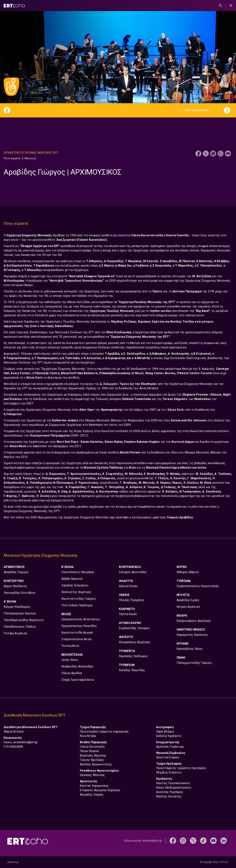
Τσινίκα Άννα (70, 646)
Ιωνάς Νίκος (70, 660)
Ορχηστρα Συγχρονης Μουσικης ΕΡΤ (31, 153)
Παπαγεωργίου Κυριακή (20, 613)
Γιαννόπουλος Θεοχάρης (78, 572)
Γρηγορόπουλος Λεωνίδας (79, 626)
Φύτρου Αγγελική (188, 607)
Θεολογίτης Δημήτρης (77, 592)
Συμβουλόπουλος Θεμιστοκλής (198, 586)
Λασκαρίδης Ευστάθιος (20, 593)
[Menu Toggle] (231, 6)
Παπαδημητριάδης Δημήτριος (24, 620)
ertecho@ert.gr (152, 841)
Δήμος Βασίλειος (15, 586)
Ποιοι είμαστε (12, 158)
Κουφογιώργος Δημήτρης (194, 621)
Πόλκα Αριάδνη (72, 673)
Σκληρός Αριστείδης (133, 572)
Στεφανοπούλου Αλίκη (77, 639)
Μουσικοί (31, 158)
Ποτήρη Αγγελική (15, 633)
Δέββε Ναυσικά (72, 579)
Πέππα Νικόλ (128, 614)
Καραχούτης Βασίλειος (192, 635)
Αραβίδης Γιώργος (16, 572)
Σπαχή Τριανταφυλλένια (78, 680)
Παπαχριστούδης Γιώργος (194, 663)
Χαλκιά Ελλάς (128, 586)
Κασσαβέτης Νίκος (190, 649)
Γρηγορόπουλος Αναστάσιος (81, 619)
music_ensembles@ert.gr (21, 742)
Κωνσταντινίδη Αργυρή (77, 633)
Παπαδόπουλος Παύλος (20, 627)
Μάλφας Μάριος (188, 572)
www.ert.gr (13, 862)
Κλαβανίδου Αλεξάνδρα (77, 666)
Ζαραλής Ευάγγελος (75, 585)
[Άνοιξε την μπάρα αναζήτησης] (220, 6)
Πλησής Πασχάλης (132, 600)
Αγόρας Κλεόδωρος (17, 607)
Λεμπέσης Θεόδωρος (133, 656)
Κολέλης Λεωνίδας (132, 670)
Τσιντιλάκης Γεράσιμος (77, 605)
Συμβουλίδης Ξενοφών (134, 628)
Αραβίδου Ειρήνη (188, 600)
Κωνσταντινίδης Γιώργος (79, 599)
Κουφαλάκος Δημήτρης (135, 642)
